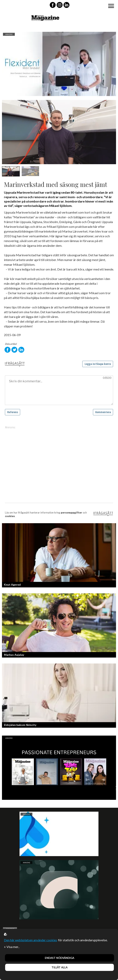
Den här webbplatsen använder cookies (30, 940)
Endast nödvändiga (59, 958)
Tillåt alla (59, 967)
